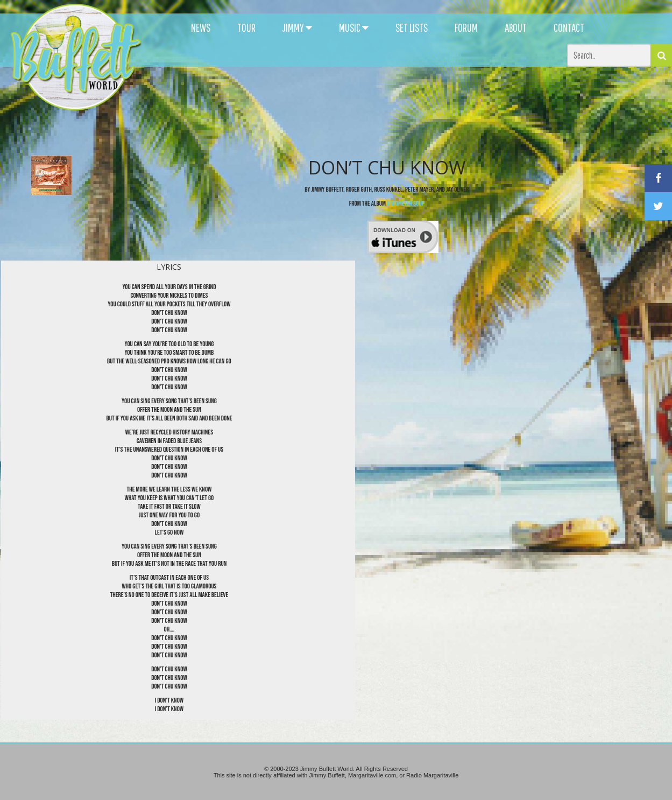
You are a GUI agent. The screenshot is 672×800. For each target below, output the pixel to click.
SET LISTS (412, 27)
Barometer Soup (406, 203)
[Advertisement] (410, 97)
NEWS (201, 27)
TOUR (246, 27)
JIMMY (297, 27)
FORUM (466, 27)
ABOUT (516, 27)
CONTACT (569, 27)
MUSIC (354, 27)
